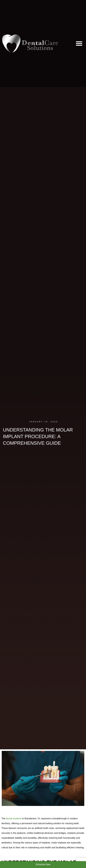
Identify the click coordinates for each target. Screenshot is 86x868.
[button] (79, 43)
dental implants (14, 819)
